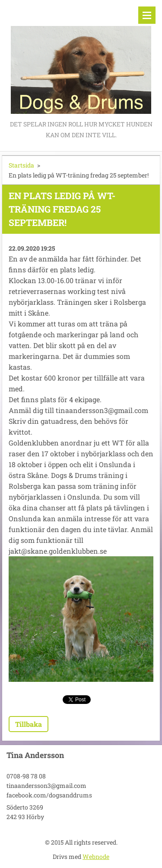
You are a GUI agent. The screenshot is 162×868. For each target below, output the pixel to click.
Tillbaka (29, 724)
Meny (147, 15)
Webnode (96, 857)
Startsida (21, 165)
